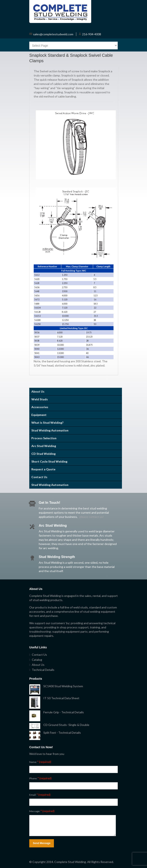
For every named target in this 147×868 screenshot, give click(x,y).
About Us (38, 391)
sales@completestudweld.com (53, 34)
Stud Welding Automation (50, 430)
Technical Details (43, 670)
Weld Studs (40, 399)
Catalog (37, 660)
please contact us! (92, 517)
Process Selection (44, 438)
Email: (40, 795)
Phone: (40, 778)
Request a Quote (43, 469)
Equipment (39, 415)
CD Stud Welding (43, 454)
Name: (40, 762)
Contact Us (39, 477)
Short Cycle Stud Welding (49, 461)
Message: (42, 811)
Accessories (40, 407)
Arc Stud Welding (44, 446)
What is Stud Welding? (47, 423)
